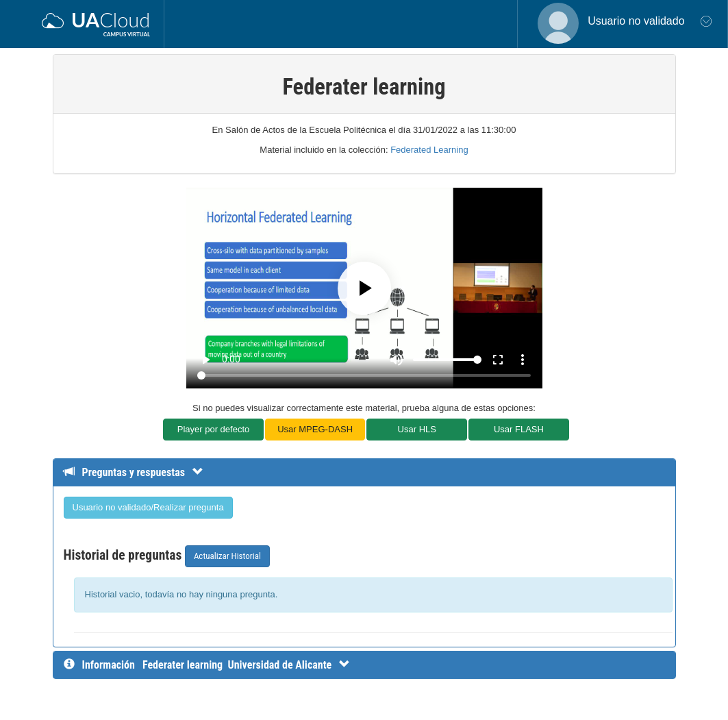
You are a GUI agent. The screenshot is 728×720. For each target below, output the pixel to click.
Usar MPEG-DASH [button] (315, 429)
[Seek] (364, 375)
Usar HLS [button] (417, 429)
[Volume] (447, 360)
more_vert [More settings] (523, 360)
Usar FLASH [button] (519, 429)
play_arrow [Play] (205, 360)
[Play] (364, 288)
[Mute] (397, 360)
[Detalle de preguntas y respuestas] (140, 472)
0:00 (231, 359)
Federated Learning (429, 150)
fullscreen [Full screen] (498, 360)
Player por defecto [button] (214, 429)
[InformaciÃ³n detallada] (246, 665)
